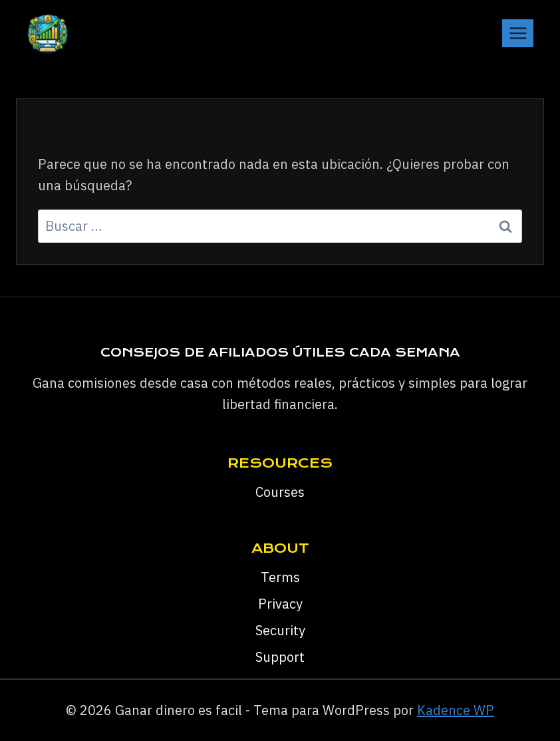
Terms (280, 577)
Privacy (280, 604)
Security (280, 630)
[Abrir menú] (518, 33)
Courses (280, 492)
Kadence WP (456, 710)
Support (280, 657)
